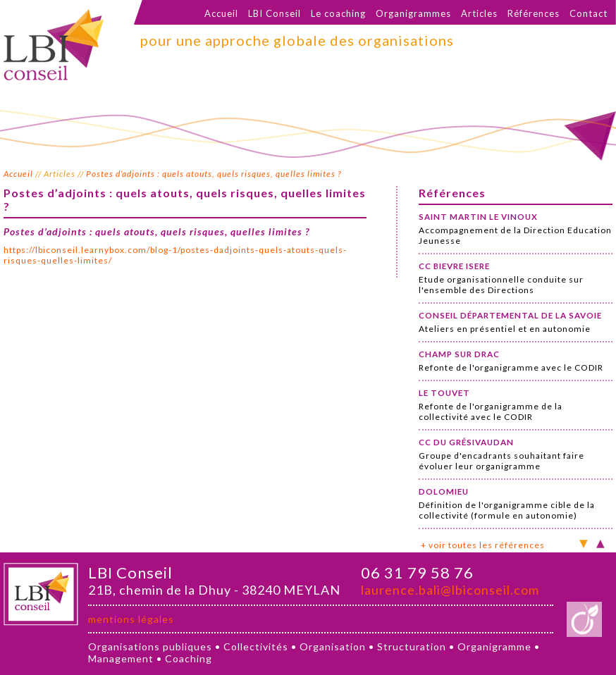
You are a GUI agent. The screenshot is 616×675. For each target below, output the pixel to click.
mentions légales (131, 619)
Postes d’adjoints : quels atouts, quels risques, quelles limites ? (214, 174)
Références (534, 13)
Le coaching (338, 13)
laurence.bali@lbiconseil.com (450, 590)
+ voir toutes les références (483, 545)
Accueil (221, 13)
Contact (589, 13)
